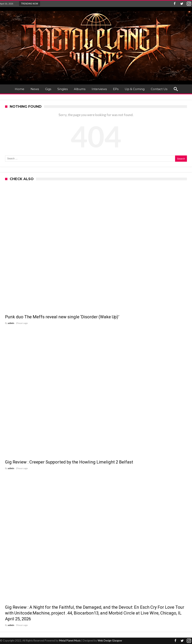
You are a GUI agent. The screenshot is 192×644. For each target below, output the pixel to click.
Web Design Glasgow (110, 641)
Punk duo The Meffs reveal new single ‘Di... (66, 3)
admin (11, 323)
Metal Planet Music (70, 641)
